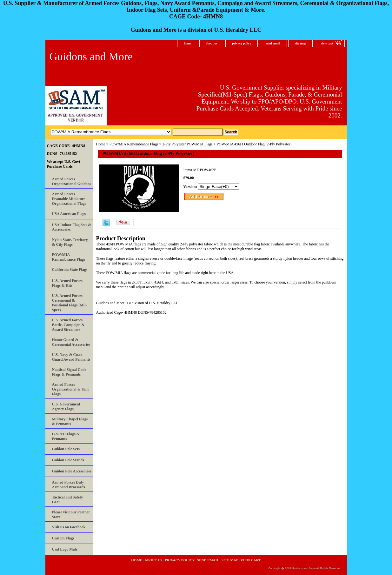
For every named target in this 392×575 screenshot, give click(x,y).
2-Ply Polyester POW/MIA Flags (187, 144)
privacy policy (242, 43)
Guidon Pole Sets (66, 449)
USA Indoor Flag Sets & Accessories (72, 227)
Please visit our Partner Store (71, 515)
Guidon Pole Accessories (72, 471)
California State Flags (70, 270)
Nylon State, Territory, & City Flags (70, 242)
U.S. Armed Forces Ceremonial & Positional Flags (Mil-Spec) (70, 303)
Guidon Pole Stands (68, 460)
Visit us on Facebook (69, 527)
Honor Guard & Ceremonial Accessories (71, 342)
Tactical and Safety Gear (68, 500)
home (187, 43)
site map (301, 43)
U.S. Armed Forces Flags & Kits (67, 283)
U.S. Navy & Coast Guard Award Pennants (71, 357)
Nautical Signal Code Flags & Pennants (69, 372)
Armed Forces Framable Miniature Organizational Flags (69, 199)
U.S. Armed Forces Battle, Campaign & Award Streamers (68, 325)
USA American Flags (69, 214)
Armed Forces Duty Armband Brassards (69, 485)
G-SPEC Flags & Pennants (66, 436)
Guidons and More (91, 57)
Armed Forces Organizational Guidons (72, 181)
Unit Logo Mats (65, 549)
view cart (327, 43)
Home (101, 144)
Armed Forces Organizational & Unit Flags (70, 389)
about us (212, 43)
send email (273, 43)
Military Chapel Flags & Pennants (70, 421)
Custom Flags (63, 538)
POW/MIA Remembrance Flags (134, 144)
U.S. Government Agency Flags (66, 407)
